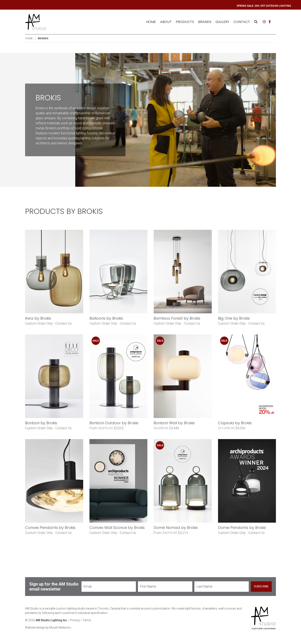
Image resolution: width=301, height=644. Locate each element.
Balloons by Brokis (106, 318)
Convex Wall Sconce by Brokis (117, 528)
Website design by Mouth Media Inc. (48, 627)
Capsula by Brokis (235, 423)
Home (151, 22)
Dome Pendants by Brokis (242, 528)
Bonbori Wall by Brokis (174, 423)
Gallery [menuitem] (222, 22)
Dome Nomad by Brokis (176, 528)
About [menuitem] (166, 22)
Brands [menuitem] (205, 22)
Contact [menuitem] (242, 22)
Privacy (75, 620)
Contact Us (64, 323)
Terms (87, 620)
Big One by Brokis (234, 318)
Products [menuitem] (185, 22)
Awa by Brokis (38, 318)
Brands (43, 38)
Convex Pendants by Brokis (50, 528)
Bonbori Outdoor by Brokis (114, 423)
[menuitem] (151, 22)
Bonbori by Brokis (41, 423)
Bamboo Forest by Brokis (177, 318)
